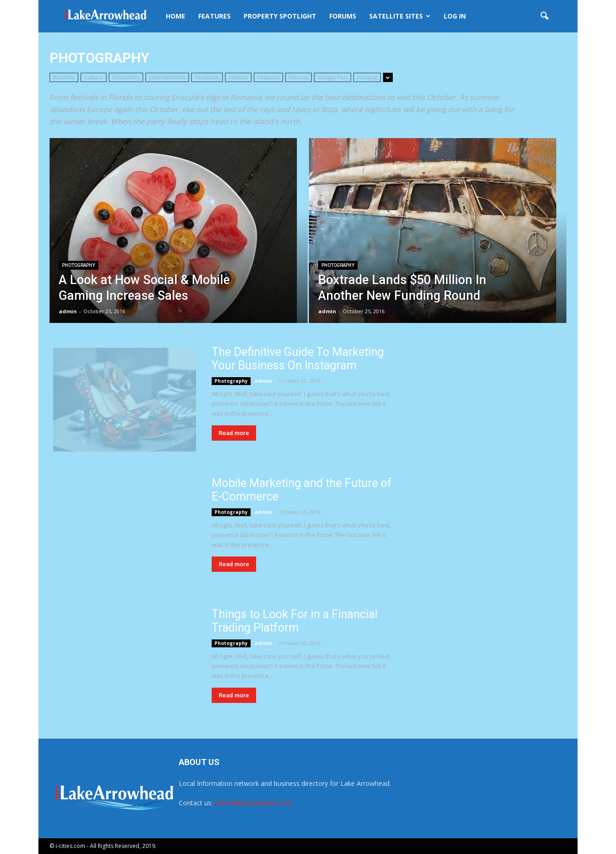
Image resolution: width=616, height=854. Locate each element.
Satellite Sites (400, 16)
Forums (343, 16)
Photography (79, 265)
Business (64, 77)
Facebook (207, 77)
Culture (94, 77)
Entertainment (167, 77)
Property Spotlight (280, 16)
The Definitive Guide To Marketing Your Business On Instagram (298, 359)
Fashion (238, 77)
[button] (544, 16)
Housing (367, 77)
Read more (234, 433)
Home (176, 16)
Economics (126, 77)
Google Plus (333, 77)
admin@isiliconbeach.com (253, 803)
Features (214, 16)
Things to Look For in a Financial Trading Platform (295, 621)
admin (68, 311)
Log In (455, 16)
